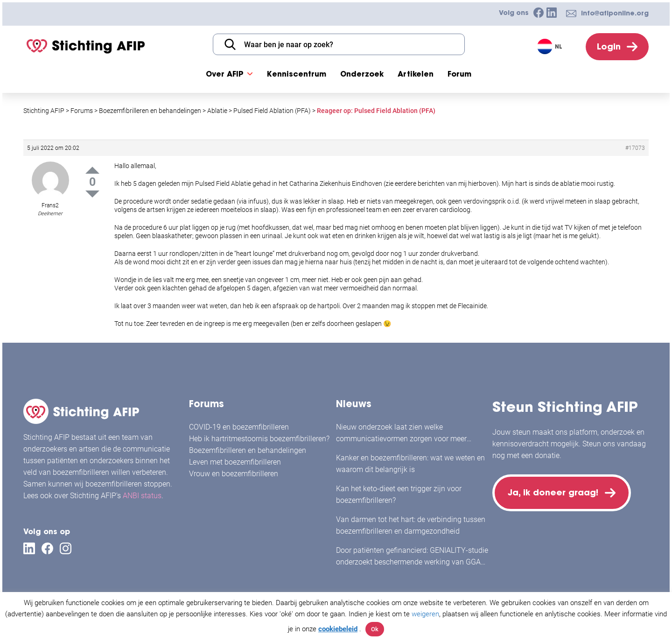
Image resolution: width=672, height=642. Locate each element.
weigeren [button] (425, 614)
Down (92, 194)
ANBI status (142, 496)
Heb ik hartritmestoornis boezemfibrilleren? (259, 439)
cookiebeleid (338, 629)
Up (92, 170)
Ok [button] (375, 629)
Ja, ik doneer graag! (553, 492)
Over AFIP (225, 74)
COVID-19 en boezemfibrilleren (239, 427)
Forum (459, 74)
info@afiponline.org (615, 13)
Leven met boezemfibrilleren (235, 462)
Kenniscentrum (297, 74)
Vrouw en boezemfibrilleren (234, 474)
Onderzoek (362, 74)
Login (609, 46)
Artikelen (416, 74)
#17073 (635, 148)
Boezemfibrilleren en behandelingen (248, 450)
